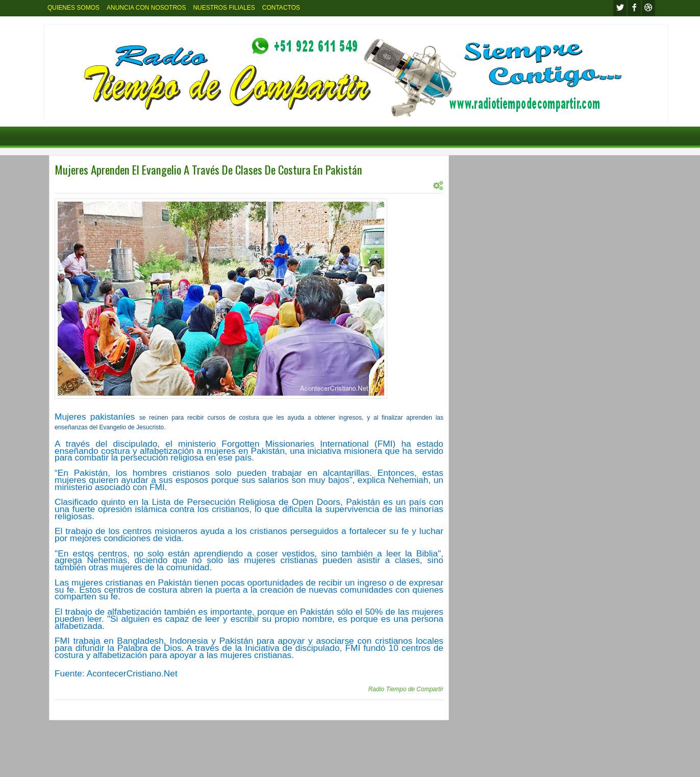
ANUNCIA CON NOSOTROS (146, 8)
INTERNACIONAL (106, 185)
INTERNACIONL (157, 185)
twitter (620, 8)
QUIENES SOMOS (73, 8)
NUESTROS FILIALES (224, 8)
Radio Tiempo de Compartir (406, 689)
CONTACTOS (281, 8)
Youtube (648, 8)
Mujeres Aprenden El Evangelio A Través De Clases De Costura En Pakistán (208, 169)
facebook (634, 8)
